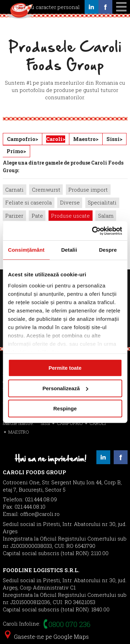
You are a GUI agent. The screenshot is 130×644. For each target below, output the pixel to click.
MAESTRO (19, 432)
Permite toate (65, 368)
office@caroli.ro (40, 514)
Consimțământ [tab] (26, 250)
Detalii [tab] (69, 250)
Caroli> (56, 139)
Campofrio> (23, 139)
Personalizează (65, 388)
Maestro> (86, 139)
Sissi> (114, 139)
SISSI (45, 423)
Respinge (65, 408)
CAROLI (98, 423)
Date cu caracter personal (47, 7)
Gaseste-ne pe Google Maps (47, 637)
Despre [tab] (108, 250)
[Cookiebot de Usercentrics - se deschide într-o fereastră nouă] (93, 231)
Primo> (16, 151)
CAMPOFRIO (70, 423)
